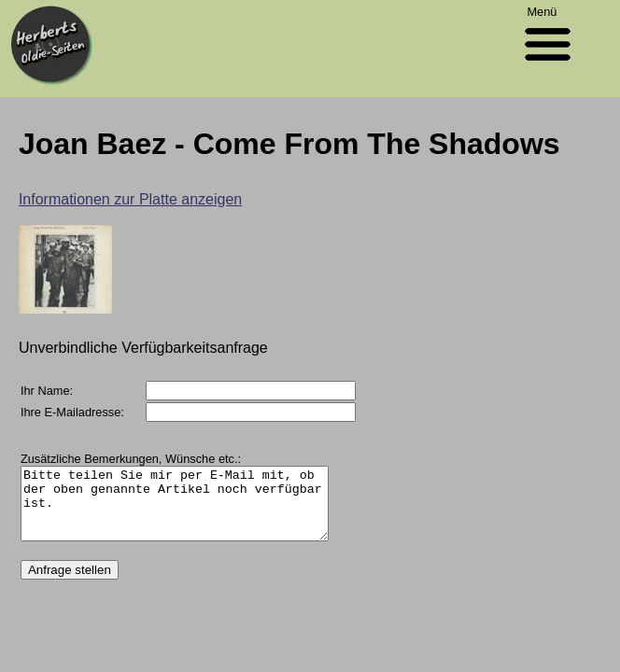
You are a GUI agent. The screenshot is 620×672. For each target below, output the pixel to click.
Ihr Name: (47, 391)
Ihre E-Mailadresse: (72, 412)
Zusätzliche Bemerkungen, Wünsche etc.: (131, 459)
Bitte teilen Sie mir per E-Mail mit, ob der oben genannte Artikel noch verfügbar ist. (192, 511)
